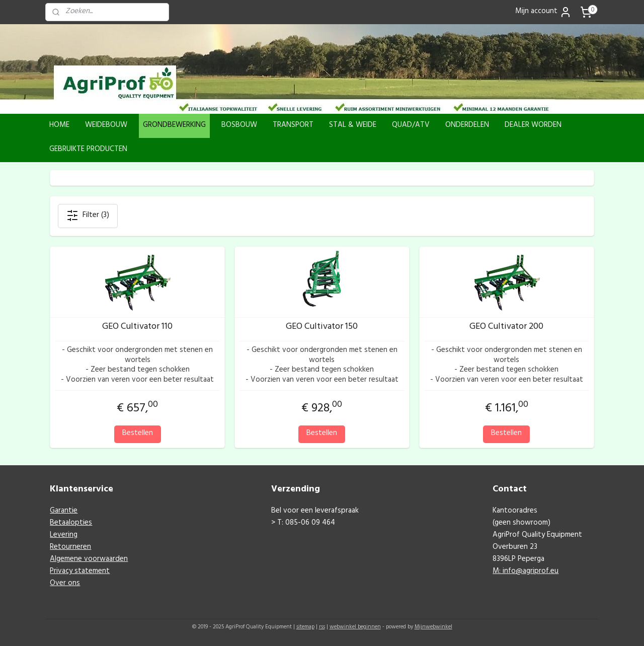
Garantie (64, 511)
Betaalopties (71, 523)
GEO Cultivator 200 (506, 328)
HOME (59, 126)
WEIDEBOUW (106, 126)
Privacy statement (80, 572)
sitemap (305, 628)
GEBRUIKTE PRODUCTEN (88, 150)
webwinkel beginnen (355, 628)
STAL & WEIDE (353, 126)
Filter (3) (88, 216)
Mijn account (543, 12)
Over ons (65, 584)
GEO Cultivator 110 (137, 328)
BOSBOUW (239, 126)
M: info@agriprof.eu (526, 572)
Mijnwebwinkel (433, 628)
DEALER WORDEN (533, 126)
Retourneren (70, 548)
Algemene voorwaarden (89, 560)
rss (322, 628)
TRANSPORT (293, 126)
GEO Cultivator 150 (322, 328)
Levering (64, 535)
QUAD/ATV (411, 126)
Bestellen (138, 434)
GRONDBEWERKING (174, 126)
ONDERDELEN (467, 126)
